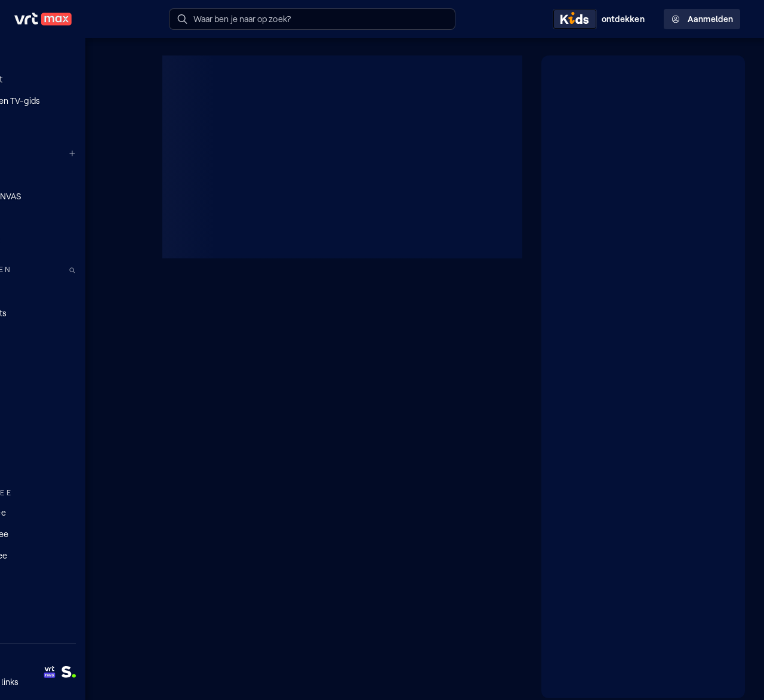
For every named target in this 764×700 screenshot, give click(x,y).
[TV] (72, 334)
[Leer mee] (72, 554)
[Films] (72, 377)
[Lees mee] (72, 533)
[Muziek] (72, 462)
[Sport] (72, 441)
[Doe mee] (72, 511)
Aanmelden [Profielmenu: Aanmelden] (702, 19)
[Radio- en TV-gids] (72, 101)
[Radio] (72, 291)
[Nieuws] (72, 420)
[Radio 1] (72, 217)
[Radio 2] (72, 239)
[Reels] (72, 122)
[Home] (72, 58)
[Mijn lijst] (72, 79)
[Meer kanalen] (130, 153)
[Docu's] (72, 398)
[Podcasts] (72, 312)
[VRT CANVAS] (72, 196)
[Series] (72, 355)
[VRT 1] (72, 174)
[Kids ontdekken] (601, 19)
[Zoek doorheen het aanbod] (130, 269)
